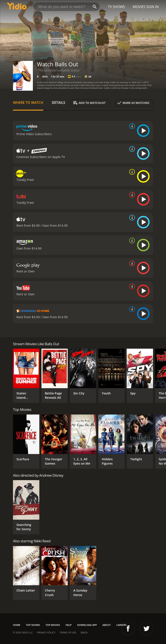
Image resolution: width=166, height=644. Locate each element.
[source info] (131, 126)
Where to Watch (28, 103)
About (107, 625)
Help (69, 625)
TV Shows (116, 7)
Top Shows (33, 625)
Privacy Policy (46, 632)
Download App (87, 625)
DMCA (84, 632)
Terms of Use (68, 632)
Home (17, 625)
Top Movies (53, 625)
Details (59, 103)
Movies (139, 7)
